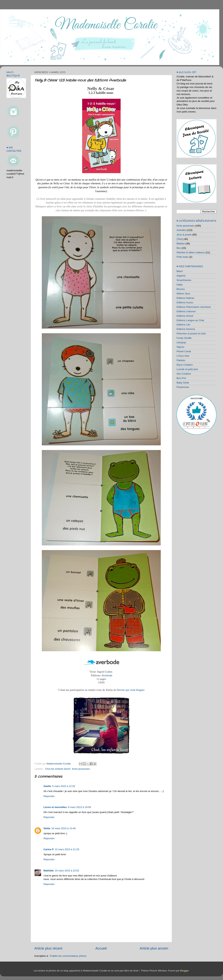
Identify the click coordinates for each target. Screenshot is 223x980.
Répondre (49, 796)
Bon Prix (181, 378)
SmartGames (184, 280)
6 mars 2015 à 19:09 (79, 807)
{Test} (180, 239)
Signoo (180, 347)
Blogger (184, 971)
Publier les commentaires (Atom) (68, 956)
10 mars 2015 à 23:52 (67, 871)
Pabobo (181, 360)
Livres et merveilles (55, 807)
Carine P (49, 849)
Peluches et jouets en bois (191, 334)
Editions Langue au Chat (190, 320)
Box (179, 248)
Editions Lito (183, 325)
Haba (180, 285)
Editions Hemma (186, 329)
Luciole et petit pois (187, 369)
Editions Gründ (185, 316)
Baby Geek (183, 383)
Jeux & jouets (184, 235)
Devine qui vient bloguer (131, 690)
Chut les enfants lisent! (58, 769)
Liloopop (181, 342)
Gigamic (181, 276)
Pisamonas (183, 387)
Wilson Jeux (183, 294)
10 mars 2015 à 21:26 (67, 849)
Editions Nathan (185, 298)
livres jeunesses (81, 769)
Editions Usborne (186, 311)
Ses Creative (184, 374)
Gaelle (47, 786)
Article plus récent (48, 948)
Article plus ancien (154, 948)
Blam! (180, 271)
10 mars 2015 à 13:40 (63, 828)
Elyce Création (185, 365)
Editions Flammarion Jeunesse (194, 307)
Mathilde (49, 871)
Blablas (181, 244)
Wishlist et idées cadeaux (191, 252)
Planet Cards (184, 351)
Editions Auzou (185, 302)
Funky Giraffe (184, 338)
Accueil (101, 948)
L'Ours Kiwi (183, 356)
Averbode (107, 675)
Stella (47, 828)
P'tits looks (182, 257)
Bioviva (181, 289)
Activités (181, 230)
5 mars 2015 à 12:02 (64, 786)
